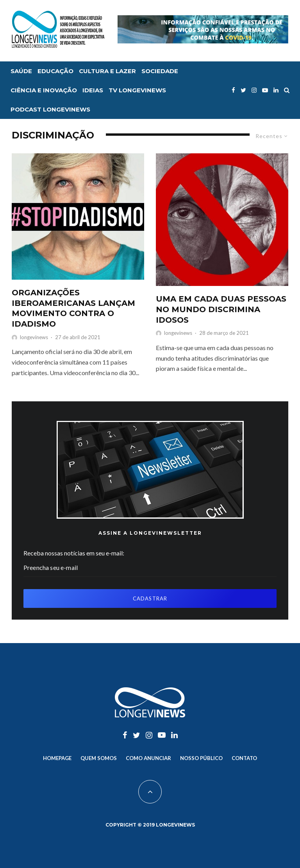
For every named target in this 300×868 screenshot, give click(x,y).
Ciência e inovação (44, 90)
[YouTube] (265, 90)
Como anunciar (148, 758)
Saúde (21, 71)
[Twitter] (243, 90)
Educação (55, 71)
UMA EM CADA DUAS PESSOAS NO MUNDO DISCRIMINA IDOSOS (221, 309)
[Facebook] (233, 90)
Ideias (93, 90)
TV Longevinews (137, 90)
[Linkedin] (276, 90)
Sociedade (160, 71)
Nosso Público (201, 758)
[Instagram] (254, 90)
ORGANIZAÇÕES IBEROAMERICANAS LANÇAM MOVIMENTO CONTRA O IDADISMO (73, 308)
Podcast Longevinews (50, 109)
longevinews (34, 337)
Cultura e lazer (107, 71)
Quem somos (99, 758)
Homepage (57, 758)
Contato (244, 758)
